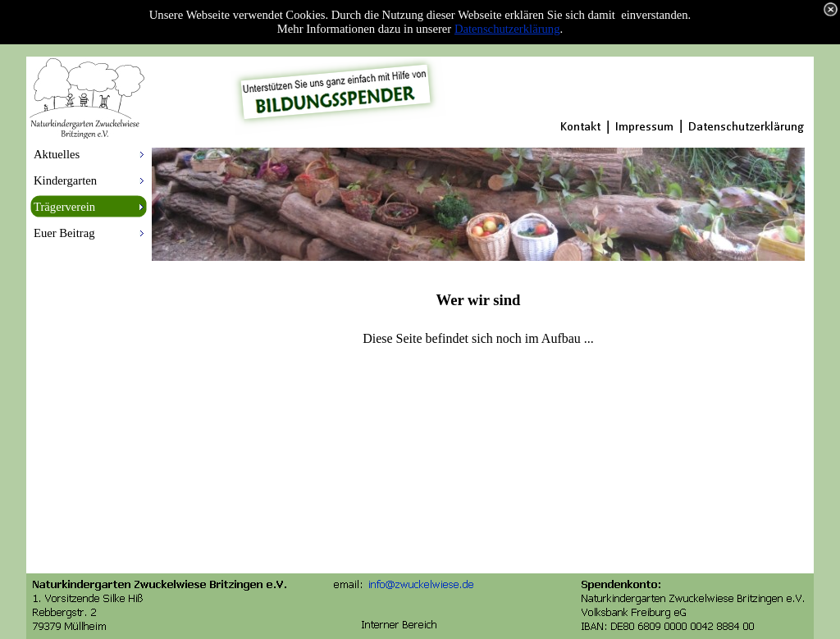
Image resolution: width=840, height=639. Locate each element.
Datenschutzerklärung (507, 29)
